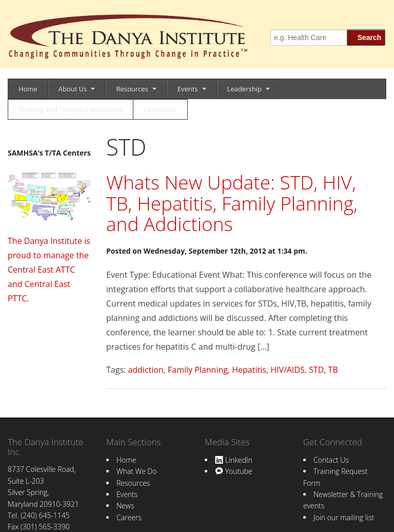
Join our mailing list (344, 517)
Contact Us (161, 109)
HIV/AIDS (288, 370)
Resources (132, 89)
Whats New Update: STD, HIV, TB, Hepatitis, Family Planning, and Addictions (232, 203)
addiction (145, 370)
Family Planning (198, 370)
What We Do (136, 471)
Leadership (244, 89)
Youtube (233, 471)
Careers (129, 517)
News (125, 506)
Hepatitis (249, 370)
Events (188, 89)
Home (28, 89)
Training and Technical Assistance (71, 109)
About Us (73, 89)
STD (316, 370)
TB (333, 370)
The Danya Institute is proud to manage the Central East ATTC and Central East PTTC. (49, 270)
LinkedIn (234, 460)
